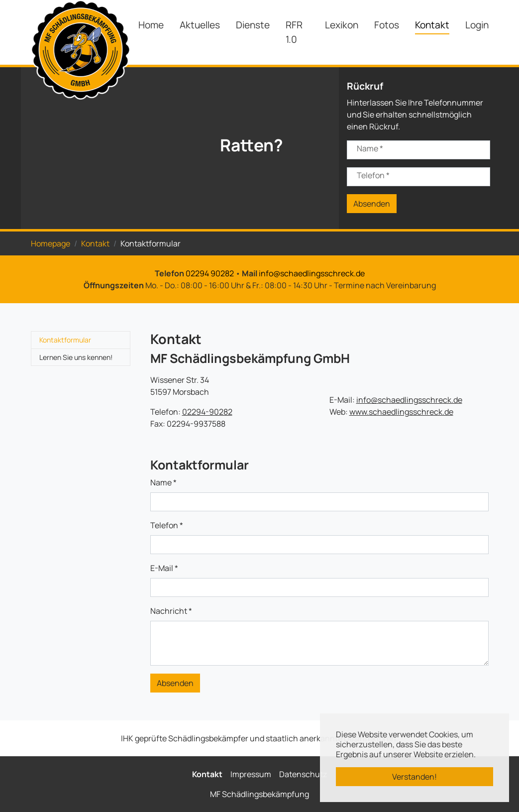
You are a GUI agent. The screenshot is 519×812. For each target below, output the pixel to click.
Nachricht (171, 611)
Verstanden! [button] (415, 777)
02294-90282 (207, 412)
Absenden (372, 204)
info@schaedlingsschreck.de (312, 273)
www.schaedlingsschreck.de (401, 412)
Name (370, 148)
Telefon (373, 175)
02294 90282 (210, 273)
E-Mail (164, 568)
